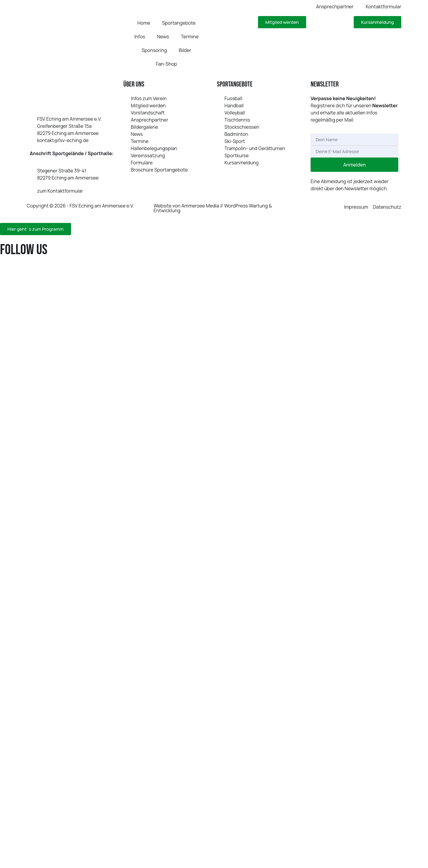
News (163, 37)
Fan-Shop (166, 64)
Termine (190, 37)
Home (144, 23)
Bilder (185, 50)
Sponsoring (154, 50)
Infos (140, 37)
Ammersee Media (200, 206)
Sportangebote (179, 23)
